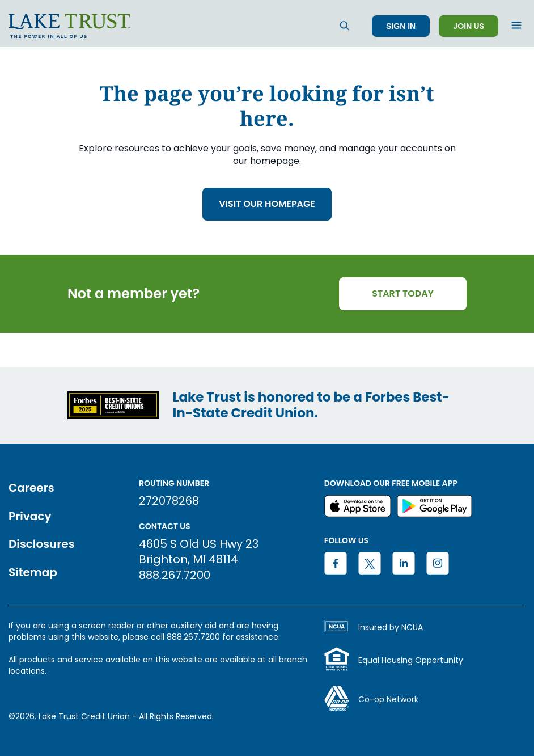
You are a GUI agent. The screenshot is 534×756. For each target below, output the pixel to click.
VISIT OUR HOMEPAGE (267, 204)
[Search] (345, 26)
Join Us (469, 26)
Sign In (401, 26)
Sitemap (33, 572)
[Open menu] (516, 26)
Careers (31, 488)
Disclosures (42, 544)
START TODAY (403, 293)
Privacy (30, 516)
